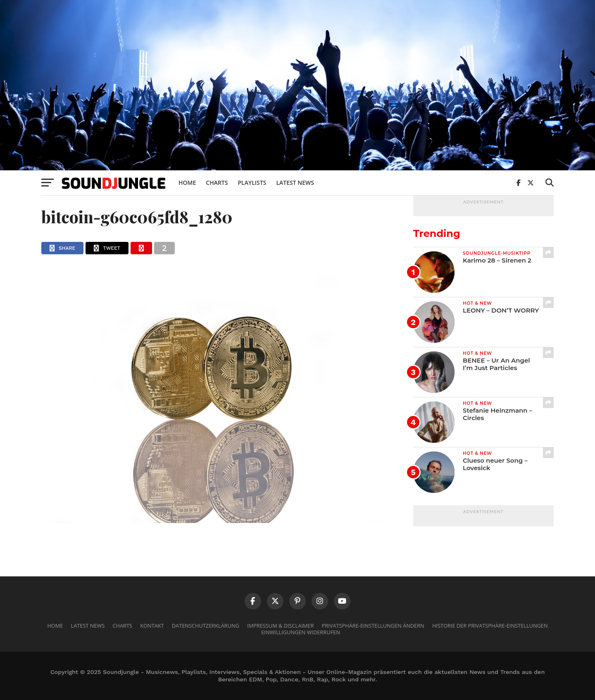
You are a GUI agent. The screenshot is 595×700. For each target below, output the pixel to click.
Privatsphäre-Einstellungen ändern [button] (373, 626)
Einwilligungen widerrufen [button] (301, 632)
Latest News (295, 183)
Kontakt (152, 626)
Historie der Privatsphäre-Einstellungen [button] (490, 626)
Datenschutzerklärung (206, 626)
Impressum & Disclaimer (280, 626)
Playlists (252, 183)
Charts (217, 183)
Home (187, 183)
